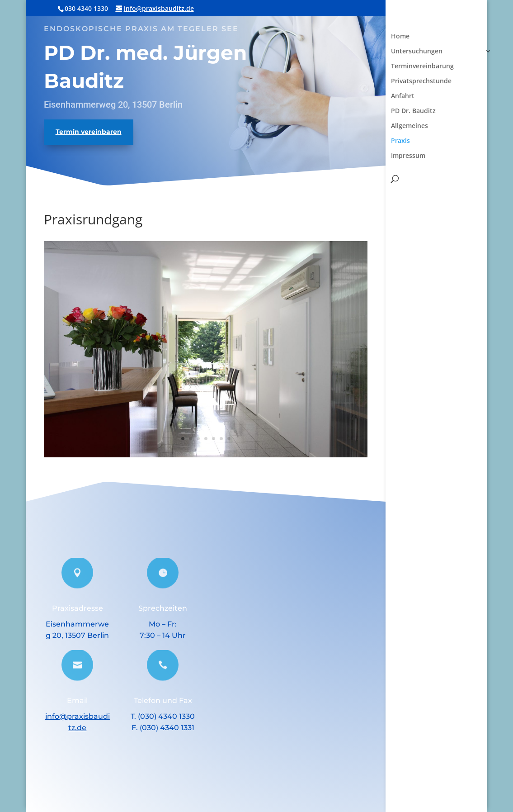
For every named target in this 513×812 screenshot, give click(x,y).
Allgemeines (409, 126)
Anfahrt (403, 96)
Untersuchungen (417, 52)
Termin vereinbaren (89, 132)
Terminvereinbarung (422, 66)
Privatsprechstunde (421, 81)
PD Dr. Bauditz (413, 111)
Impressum (408, 156)
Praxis (400, 141)
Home (400, 37)
